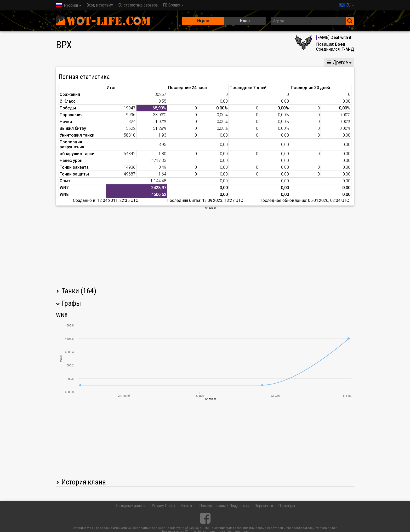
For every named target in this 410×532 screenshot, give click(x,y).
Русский (67, 5)
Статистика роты (177, 62)
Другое (337, 62)
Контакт (187, 506)
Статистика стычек (275, 62)
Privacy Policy (163, 506)
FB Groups (171, 5)
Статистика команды (225, 62)
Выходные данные (131, 506)
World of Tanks (187, 528)
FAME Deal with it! (334, 37)
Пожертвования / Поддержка (224, 506)
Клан (245, 21)
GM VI (144, 62)
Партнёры (287, 506)
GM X (98, 62)
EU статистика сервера (138, 5)
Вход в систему (100, 5)
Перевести (264, 506)
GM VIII (121, 62)
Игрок (203, 21)
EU (345, 5)
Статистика (71, 62)
